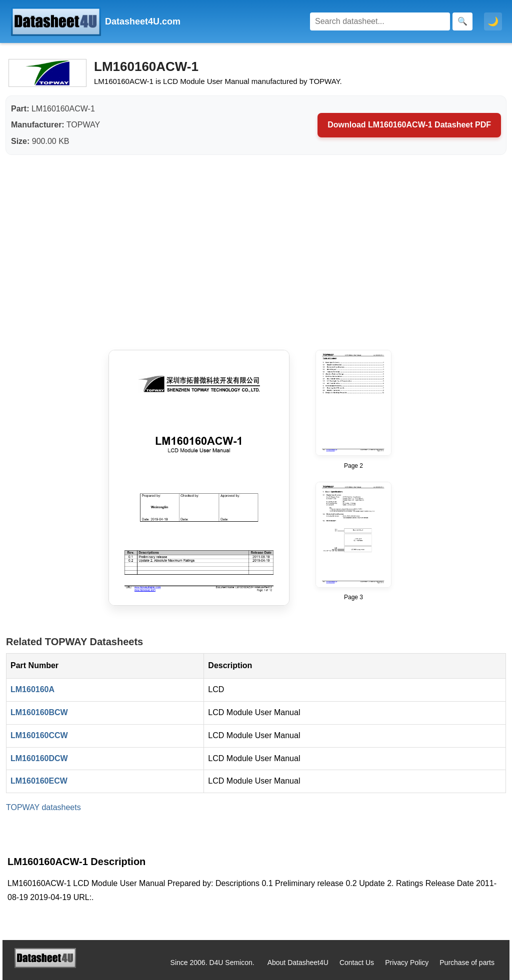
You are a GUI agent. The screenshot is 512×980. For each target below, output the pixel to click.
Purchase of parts (467, 963)
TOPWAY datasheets (43, 807)
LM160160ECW (39, 781)
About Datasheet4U (298, 963)
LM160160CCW (39, 735)
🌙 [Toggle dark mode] (493, 21)
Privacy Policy (407, 963)
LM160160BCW (39, 712)
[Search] (380, 21)
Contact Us (357, 963)
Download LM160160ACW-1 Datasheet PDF (409, 125)
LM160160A (32, 689)
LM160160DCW (39, 758)
